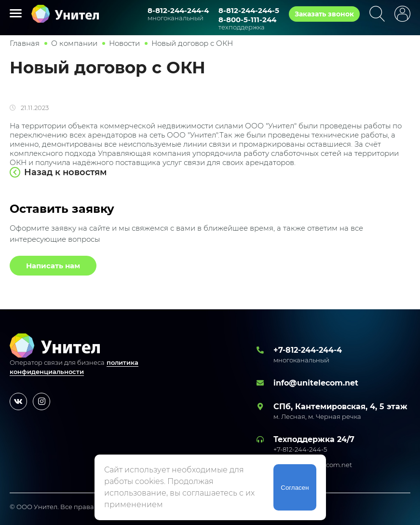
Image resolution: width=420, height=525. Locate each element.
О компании (74, 43)
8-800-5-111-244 (247, 20)
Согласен (295, 488)
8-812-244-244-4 (178, 10)
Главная (25, 43)
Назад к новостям (66, 172)
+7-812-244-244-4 (308, 350)
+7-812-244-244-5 (300, 449)
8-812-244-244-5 (249, 10)
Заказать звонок (324, 14)
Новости (124, 43)
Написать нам (53, 266)
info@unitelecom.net (316, 383)
